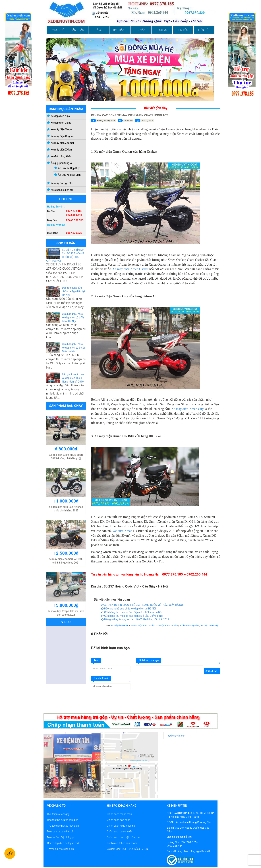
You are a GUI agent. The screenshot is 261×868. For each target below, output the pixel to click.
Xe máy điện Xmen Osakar (130, 269)
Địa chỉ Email (101, 678)
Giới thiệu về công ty (58, 814)
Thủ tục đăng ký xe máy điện (63, 826)
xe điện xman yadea (190, 626)
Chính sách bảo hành (119, 820)
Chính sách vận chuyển (120, 832)
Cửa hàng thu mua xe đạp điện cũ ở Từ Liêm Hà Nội (73, 318)
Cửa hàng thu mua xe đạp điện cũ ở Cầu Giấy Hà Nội (74, 348)
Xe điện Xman (123, 531)
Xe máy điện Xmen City (187, 409)
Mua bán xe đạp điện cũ (60, 832)
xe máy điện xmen (120, 626)
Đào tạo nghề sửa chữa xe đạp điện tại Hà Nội (73, 291)
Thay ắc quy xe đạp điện (60, 849)
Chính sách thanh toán (119, 814)
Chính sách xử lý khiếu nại (121, 826)
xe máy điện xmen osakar (143, 626)
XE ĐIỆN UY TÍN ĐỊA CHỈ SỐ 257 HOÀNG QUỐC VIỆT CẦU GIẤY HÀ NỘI (142, 605)
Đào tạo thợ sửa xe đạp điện (63, 820)
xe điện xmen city (210, 626)
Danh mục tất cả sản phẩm (122, 843)
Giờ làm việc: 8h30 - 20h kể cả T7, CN (127, 849)
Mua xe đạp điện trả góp (60, 837)
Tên (96, 660)
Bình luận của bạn (149, 660)
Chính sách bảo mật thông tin (123, 837)
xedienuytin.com (177, 736)
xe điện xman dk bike (168, 626)
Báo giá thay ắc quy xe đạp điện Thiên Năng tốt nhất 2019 (73, 378)
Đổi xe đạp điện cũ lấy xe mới (63, 843)
